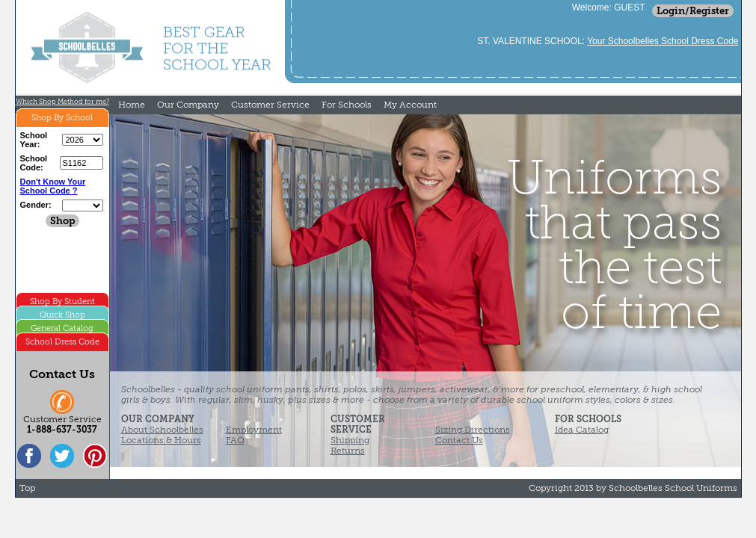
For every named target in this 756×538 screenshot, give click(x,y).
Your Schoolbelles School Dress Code (663, 41)
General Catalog (62, 328)
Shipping (350, 440)
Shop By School (62, 118)
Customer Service (270, 105)
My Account (410, 105)
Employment (254, 430)
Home (132, 105)
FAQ (235, 440)
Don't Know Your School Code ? (53, 186)
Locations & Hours (161, 440)
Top (27, 488)
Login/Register (693, 11)
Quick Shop (62, 315)
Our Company (188, 105)
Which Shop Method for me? (62, 102)
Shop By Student (62, 302)
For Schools (347, 105)
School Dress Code (62, 342)
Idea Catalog (582, 430)
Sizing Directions (473, 430)
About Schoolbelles (162, 430)
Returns (348, 451)
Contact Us (459, 440)
